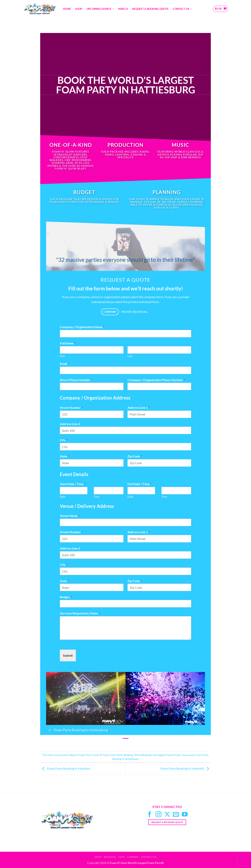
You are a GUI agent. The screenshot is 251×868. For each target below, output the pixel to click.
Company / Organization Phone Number (156, 380)
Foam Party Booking (121, 755)
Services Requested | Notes (80, 613)
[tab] (110, 312)
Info (122, 857)
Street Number (71, 408)
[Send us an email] (176, 815)
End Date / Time (139, 484)
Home (67, 9)
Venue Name (70, 516)
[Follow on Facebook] (150, 815)
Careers (133, 857)
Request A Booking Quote (150, 9)
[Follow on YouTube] (185, 815)
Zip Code (135, 456)
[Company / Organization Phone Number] (159, 386)
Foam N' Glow (101, 755)
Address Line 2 (70, 424)
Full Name (68, 343)
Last (130, 356)
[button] (221, 9)
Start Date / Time (73, 484)
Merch (123, 9)
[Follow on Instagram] (158, 815)
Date (63, 497)
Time (97, 497)
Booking (110, 857)
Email (64, 364)
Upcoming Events (100, 9)
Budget (66, 597)
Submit (68, 655)
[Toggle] (50, 730)
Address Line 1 (139, 408)
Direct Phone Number (76, 380)
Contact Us (182, 9)
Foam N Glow (173, 755)
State (64, 456)
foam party (188, 755)
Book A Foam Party (81, 755)
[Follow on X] (167, 815)
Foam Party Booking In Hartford (65, 769)
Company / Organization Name (82, 327)
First (62, 356)
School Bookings (143, 755)
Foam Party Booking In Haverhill (186, 769)
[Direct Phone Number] (92, 386)
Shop (79, 9)
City (64, 440)
